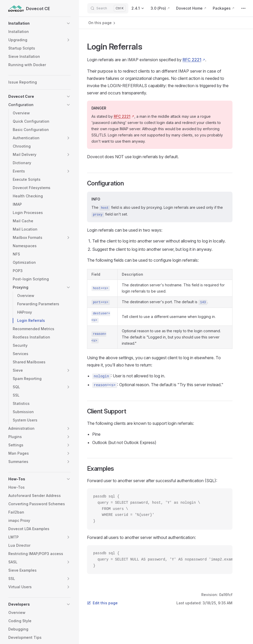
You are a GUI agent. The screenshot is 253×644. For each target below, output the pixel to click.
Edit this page (102, 603)
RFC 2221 (192, 60)
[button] (39, 23)
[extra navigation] (243, 8)
